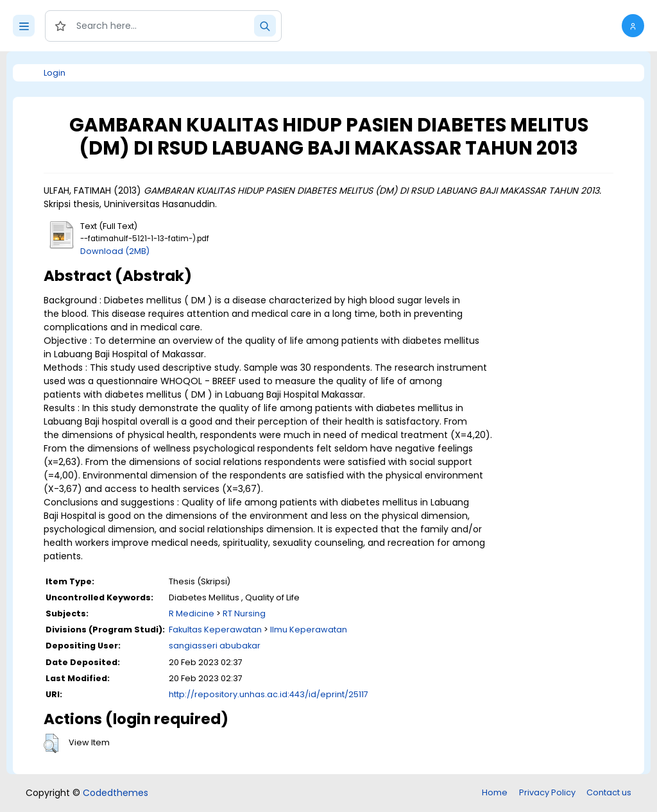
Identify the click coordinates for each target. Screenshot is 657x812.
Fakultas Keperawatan (215, 630)
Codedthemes (115, 793)
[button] (633, 26)
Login (55, 73)
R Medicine (192, 613)
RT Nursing (244, 613)
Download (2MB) (115, 251)
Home (495, 792)
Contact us (609, 792)
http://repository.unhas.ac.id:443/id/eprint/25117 (269, 694)
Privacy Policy (547, 792)
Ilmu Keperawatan (309, 630)
